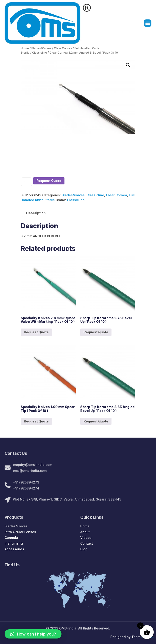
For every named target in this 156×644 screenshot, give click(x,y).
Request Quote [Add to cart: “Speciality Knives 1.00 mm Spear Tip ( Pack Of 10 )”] (36, 421)
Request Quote (49, 181)
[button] (148, 25)
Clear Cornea (63, 48)
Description (36, 213)
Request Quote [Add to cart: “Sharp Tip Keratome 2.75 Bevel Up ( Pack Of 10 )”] (96, 332)
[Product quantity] (26, 182)
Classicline (40, 53)
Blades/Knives (41, 48)
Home (25, 48)
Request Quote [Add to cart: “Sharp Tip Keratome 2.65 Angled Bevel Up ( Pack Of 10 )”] (96, 421)
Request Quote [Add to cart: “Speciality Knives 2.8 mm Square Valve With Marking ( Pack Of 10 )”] (36, 332)
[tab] (36, 213)
